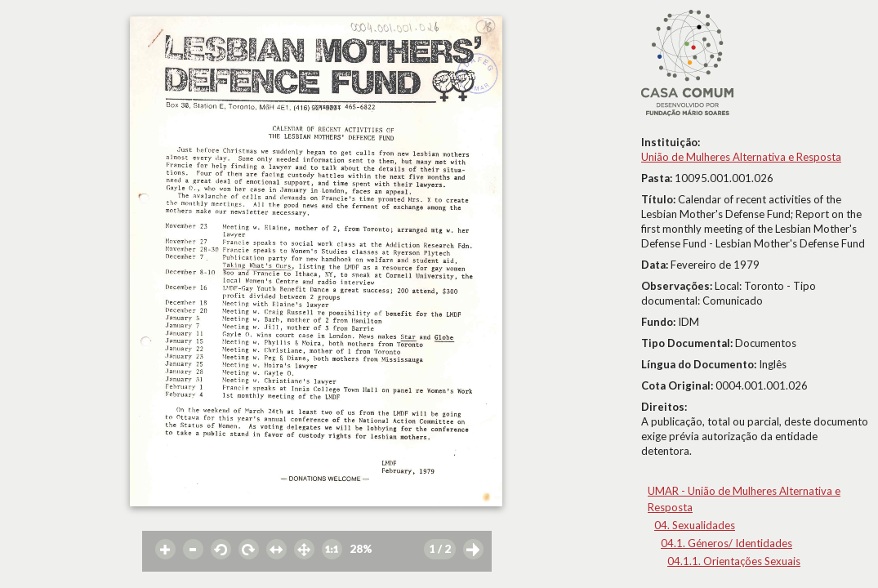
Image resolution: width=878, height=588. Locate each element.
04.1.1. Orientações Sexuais (734, 561)
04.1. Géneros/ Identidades (726, 543)
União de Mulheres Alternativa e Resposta (741, 157)
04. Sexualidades (695, 525)
